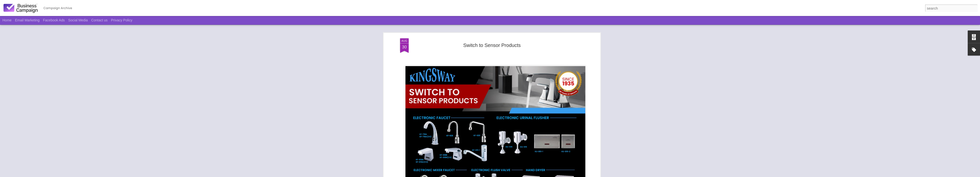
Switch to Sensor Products (492, 26)
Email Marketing (27, 20)
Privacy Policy (122, 20)
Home (7, 20)
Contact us (99, 20)
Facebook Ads (54, 20)
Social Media (78, 20)
